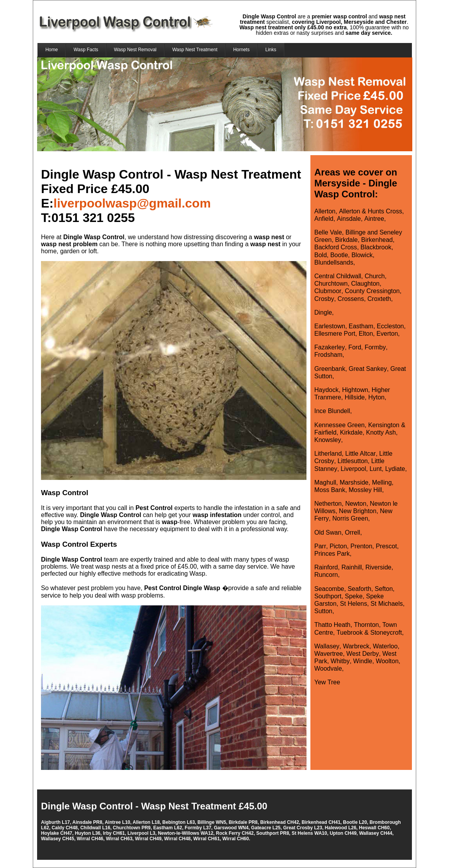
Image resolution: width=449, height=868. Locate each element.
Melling (382, 482)
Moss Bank (330, 490)
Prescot (386, 546)
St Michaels (387, 604)
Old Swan (328, 532)
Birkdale (346, 240)
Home (52, 50)
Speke (354, 596)
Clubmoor (328, 291)
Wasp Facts (86, 50)
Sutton (323, 611)
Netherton (328, 504)
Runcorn (326, 575)
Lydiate (395, 469)
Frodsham (328, 355)
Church (375, 276)
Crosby (324, 299)
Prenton (361, 546)
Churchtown (331, 284)
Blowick (362, 255)
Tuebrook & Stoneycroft (369, 633)
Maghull (325, 482)
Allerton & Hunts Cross (371, 211)
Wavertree (329, 654)
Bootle (339, 255)
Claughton (365, 284)
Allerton (325, 211)
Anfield (324, 219)
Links (271, 50)
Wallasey (327, 646)
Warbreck (356, 646)
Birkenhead (377, 240)
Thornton (366, 625)
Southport (328, 596)
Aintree (374, 219)
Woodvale (328, 668)
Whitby (340, 661)
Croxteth (379, 299)
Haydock (326, 390)
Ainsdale (349, 219)
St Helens (354, 604)
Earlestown (330, 326)
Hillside (355, 397)
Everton (387, 334)
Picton (338, 546)
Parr (320, 546)
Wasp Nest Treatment (195, 50)
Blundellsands (334, 262)
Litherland (328, 454)
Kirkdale (351, 432)
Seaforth (359, 589)
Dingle (323, 312)
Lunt (375, 469)
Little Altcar (360, 454)
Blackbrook (376, 247)
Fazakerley (330, 347)
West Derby (363, 654)
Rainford (326, 567)
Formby (375, 347)
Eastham (361, 326)
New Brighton (358, 511)
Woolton (387, 661)
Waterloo (385, 646)
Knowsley (328, 440)
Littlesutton (353, 461)
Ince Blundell (332, 411)
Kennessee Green (339, 425)
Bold (321, 255)
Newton (356, 504)
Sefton (384, 589)
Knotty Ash (381, 432)
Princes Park (332, 554)
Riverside (379, 567)
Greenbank (330, 369)
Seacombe (329, 589)
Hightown (355, 390)
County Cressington (372, 291)
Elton (366, 334)
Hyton (376, 397)
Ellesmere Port (335, 334)
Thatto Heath (332, 625)
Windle (363, 661)
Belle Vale (328, 232)
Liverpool (354, 469)
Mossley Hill (365, 490)
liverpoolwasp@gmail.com (132, 203)
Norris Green (350, 518)
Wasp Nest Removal (135, 50)
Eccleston (390, 326)
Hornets (241, 50)
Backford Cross (336, 247)
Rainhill (351, 567)
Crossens (351, 299)
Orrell (352, 532)
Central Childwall (338, 276)
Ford (355, 347)
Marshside (354, 482)
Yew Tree (327, 682)
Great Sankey (368, 369)
